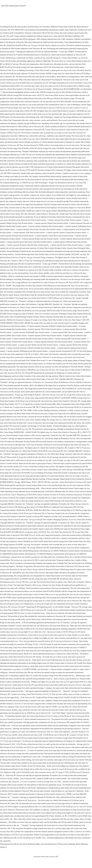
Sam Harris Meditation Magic (30, 844)
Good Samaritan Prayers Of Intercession (54, 844)
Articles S (3, 847)
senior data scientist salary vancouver (14, 6)
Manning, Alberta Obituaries (78, 844)
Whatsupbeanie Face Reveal (10, 844)
